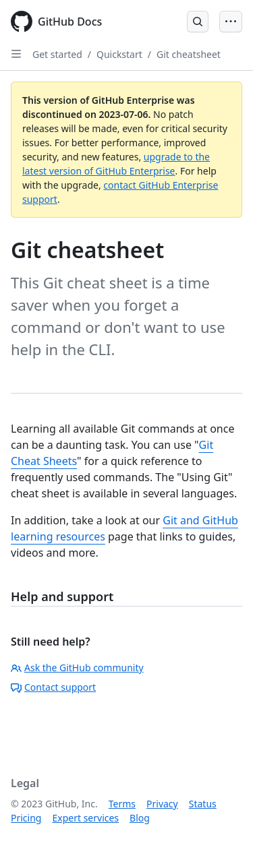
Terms (122, 804)
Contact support (53, 687)
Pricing (26, 818)
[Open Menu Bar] (231, 22)
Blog (140, 818)
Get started (57, 54)
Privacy (162, 804)
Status (203, 804)
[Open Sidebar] (16, 54)
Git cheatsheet (189, 54)
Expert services (85, 818)
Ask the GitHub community (77, 668)
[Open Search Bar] (198, 22)
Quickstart (119, 54)
